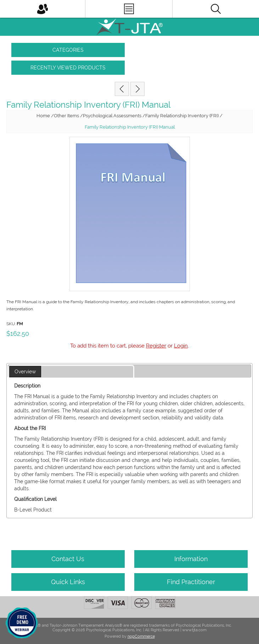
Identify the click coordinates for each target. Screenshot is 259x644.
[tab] (71, 372)
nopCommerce (141, 636)
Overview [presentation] (25, 372)
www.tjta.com (194, 630)
